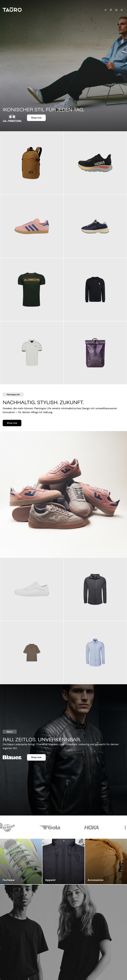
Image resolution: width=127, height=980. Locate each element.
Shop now (36, 118)
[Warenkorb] (116, 10)
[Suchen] (105, 10)
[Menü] (122, 10)
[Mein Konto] (111, 10)
